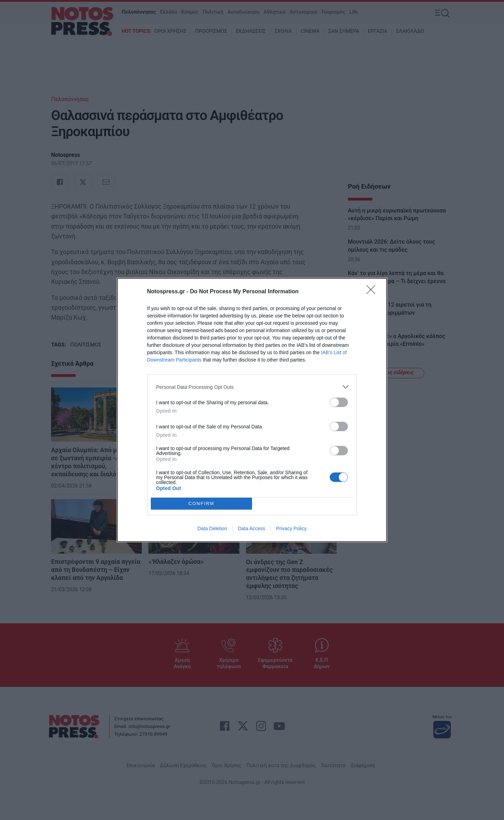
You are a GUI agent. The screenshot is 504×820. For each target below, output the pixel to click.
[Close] (373, 292)
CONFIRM (201, 504)
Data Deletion (212, 528)
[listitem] (252, 387)
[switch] (339, 402)
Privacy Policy (291, 528)
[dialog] (252, 410)
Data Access (252, 528)
